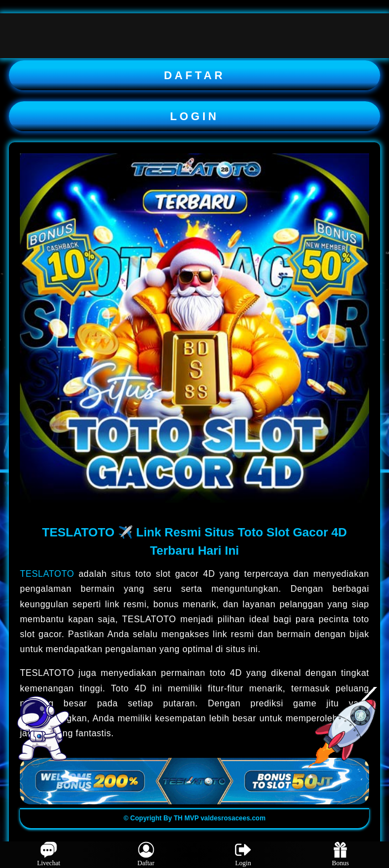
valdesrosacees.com (233, 818)
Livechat (49, 854)
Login (243, 854)
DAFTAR (194, 75)
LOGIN (194, 116)
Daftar (146, 854)
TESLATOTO (47, 574)
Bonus (341, 854)
